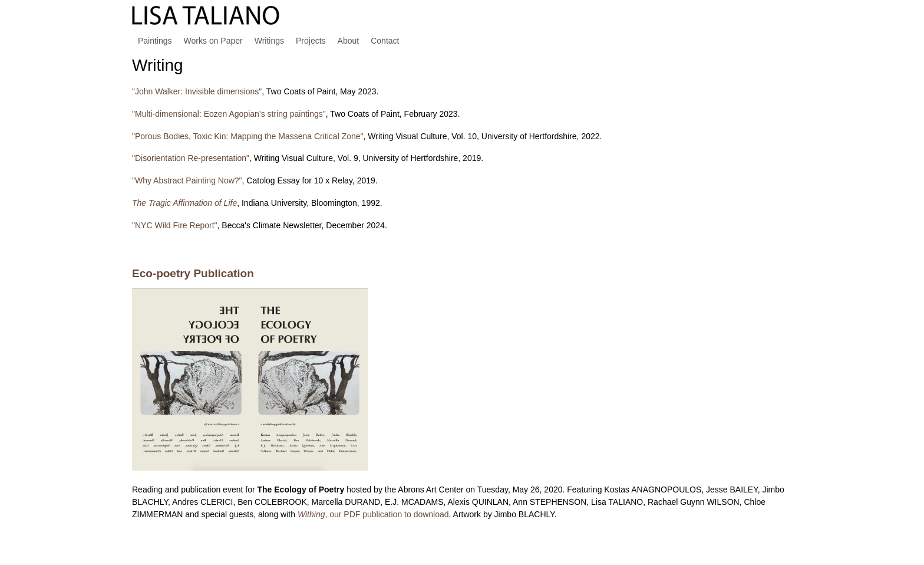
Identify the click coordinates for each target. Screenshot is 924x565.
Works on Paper (213, 41)
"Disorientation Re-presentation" (191, 158)
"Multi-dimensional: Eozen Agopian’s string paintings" (229, 114)
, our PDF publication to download (373, 514)
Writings (269, 41)
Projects (311, 41)
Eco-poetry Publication (193, 273)
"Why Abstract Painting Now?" (187, 180)
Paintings (155, 41)
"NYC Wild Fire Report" (175, 225)
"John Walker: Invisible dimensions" (197, 91)
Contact (385, 41)
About (349, 41)
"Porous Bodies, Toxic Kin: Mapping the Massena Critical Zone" (248, 136)
